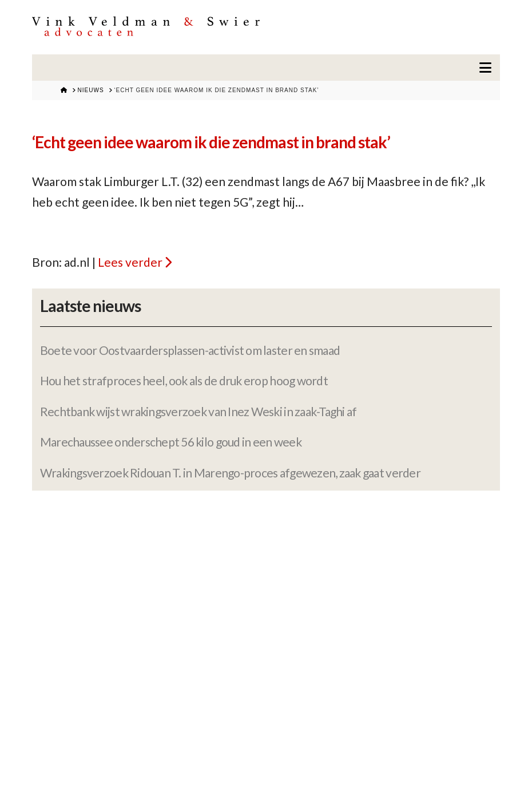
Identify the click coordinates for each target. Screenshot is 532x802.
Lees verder (130, 262)
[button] (485, 68)
